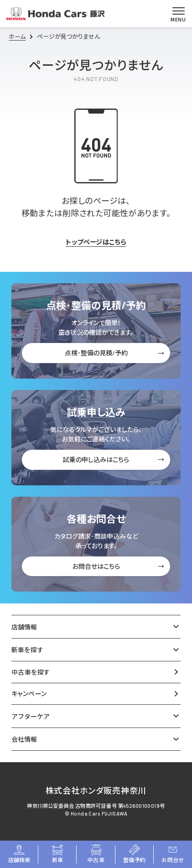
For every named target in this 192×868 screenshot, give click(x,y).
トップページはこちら (96, 242)
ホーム (17, 36)
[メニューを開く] (178, 14)
